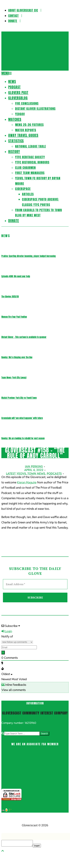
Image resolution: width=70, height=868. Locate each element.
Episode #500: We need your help (16, 276)
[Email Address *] (35, 584)
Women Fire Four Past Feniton (14, 317)
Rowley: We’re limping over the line (17, 357)
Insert (37, 846)
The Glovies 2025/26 (10, 297)
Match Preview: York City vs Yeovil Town (19, 398)
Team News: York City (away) (14, 378)
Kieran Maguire (27, 482)
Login (7, 631)
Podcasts (54, 474)
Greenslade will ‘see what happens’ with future (22, 418)
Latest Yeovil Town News (26, 474)
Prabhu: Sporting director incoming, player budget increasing (29, 256)
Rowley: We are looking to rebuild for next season (23, 438)
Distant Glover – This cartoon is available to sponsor (24, 337)
